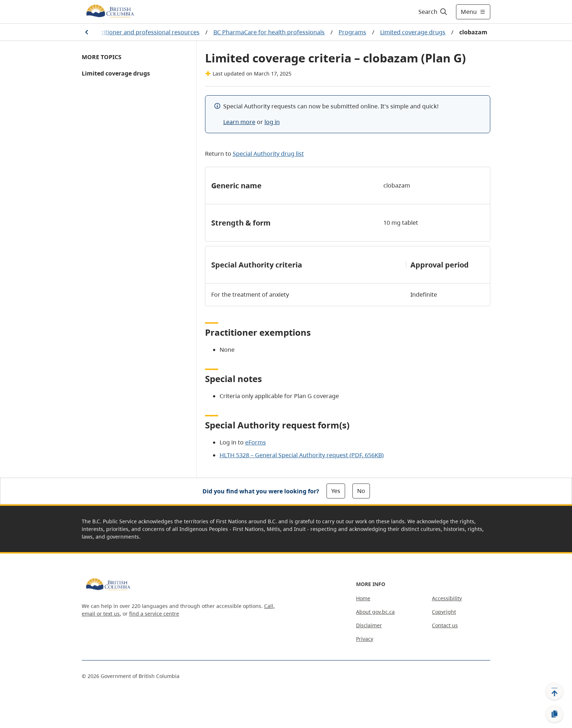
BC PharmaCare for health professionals (269, 32)
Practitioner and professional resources (144, 32)
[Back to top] (554, 691)
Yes (336, 491)
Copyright (444, 612)
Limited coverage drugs (413, 32)
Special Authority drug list (268, 154)
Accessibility (447, 598)
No (361, 491)
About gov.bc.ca (375, 612)
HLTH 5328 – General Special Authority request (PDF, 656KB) (302, 455)
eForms (256, 442)
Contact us (445, 625)
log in (272, 122)
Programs (352, 32)
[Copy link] (554, 714)
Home (363, 598)
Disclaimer (369, 625)
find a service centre (154, 614)
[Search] (433, 12)
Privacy (365, 639)
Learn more (239, 122)
